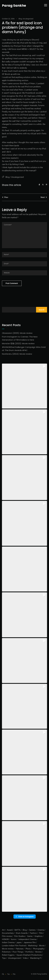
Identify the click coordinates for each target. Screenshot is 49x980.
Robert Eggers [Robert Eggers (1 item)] (8, 955)
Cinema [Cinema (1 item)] (41, 930)
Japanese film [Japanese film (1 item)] (30, 942)
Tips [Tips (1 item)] (4, 958)
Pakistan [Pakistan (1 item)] (19, 949)
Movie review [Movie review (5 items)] (8, 949)
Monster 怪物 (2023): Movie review (18, 343)
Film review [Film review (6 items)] (7, 936)
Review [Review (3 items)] (38, 952)
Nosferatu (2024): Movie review (17, 354)
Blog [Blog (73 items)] (25, 930)
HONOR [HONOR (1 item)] (5, 939)
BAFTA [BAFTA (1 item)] (17, 930)
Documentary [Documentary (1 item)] (8, 933)
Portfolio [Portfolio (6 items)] (29, 952)
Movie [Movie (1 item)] (42, 946)
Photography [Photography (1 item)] (38, 949)
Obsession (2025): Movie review (17, 333)
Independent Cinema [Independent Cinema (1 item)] (27, 939)
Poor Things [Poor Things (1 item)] (18, 952)
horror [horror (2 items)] (14, 939)
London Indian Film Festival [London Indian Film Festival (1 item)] (14, 946)
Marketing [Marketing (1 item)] (32, 946)
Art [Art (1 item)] (3, 930)
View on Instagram (25, 917)
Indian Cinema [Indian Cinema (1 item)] (8, 942)
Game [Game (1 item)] (30, 936)
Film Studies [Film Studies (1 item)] (20, 936)
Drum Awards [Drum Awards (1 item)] (22, 933)
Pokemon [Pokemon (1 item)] (6, 952)
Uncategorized (28, 19)
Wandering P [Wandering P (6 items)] (35, 958)
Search (42, 310)
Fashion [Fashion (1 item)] (33, 933)
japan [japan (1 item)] (19, 942)
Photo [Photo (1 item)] (28, 949)
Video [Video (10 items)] (25, 958)
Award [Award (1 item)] (10, 930)
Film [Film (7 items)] (41, 933)
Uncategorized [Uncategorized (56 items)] (14, 958)
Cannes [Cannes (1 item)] (32, 930)
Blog (20, 19)
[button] (24, 386)
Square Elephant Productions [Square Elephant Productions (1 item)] (29, 955)
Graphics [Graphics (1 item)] (38, 936)
